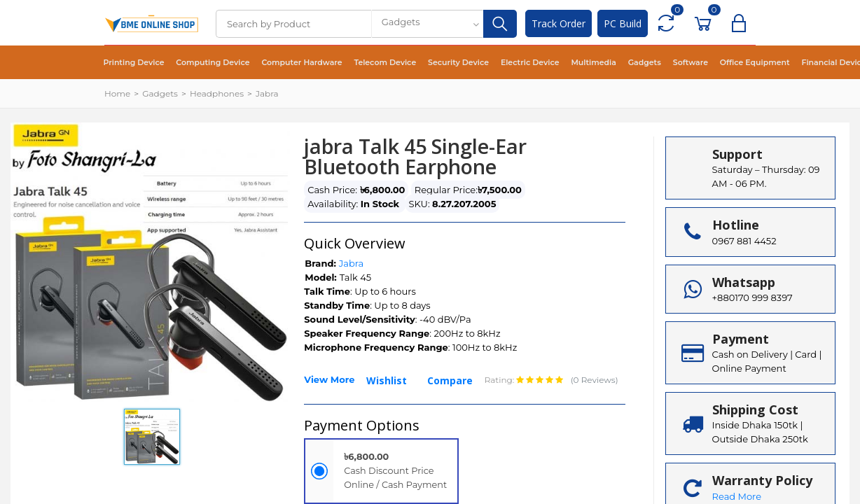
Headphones (217, 93)
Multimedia (556, 63)
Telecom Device (364, 63)
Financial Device (778, 63)
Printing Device (131, 63)
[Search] (293, 24)
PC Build (623, 23)
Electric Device (498, 63)
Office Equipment (705, 63)
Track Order (559, 23)
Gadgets (603, 63)
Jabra (267, 93)
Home (117, 93)
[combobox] (427, 24)
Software (645, 63)
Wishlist (387, 380)
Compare (450, 380)
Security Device (431, 63)
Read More (737, 496)
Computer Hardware (287, 63)
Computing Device (204, 63)
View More (329, 379)
